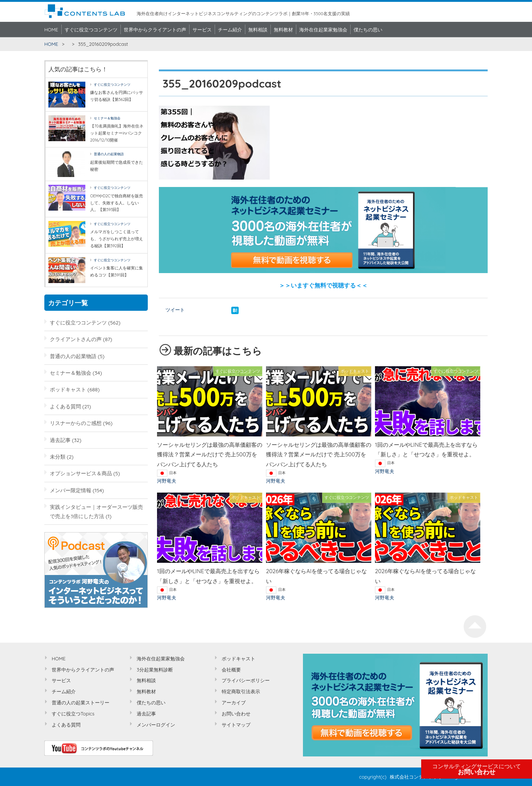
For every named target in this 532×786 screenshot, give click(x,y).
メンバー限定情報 (71, 490)
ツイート (175, 310)
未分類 (58, 457)
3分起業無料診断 (155, 670)
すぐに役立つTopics (73, 714)
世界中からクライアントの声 (155, 30)
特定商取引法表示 (241, 691)
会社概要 (231, 670)
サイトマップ (236, 725)
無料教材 (283, 30)
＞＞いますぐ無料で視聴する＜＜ (323, 285)
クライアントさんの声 (76, 339)
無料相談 (258, 30)
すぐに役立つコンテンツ (91, 30)
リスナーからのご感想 (76, 423)
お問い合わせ (477, 769)
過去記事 (60, 440)
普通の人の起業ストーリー (81, 702)
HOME (51, 30)
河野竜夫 (167, 481)
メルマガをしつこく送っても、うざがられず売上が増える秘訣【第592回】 (117, 239)
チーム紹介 (230, 30)
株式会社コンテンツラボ (416, 777)
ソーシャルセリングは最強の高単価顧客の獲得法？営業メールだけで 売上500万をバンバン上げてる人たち (210, 455)
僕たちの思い (368, 30)
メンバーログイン (156, 725)
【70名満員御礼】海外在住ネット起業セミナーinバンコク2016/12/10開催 (117, 133)
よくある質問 (65, 406)
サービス (202, 30)
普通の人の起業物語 (109, 154)
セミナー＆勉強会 (107, 118)
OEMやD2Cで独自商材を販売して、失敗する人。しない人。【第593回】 (117, 203)
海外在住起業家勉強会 (323, 30)
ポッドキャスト (68, 389)
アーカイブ (234, 702)
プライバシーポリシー (246, 680)
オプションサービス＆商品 (81, 473)
